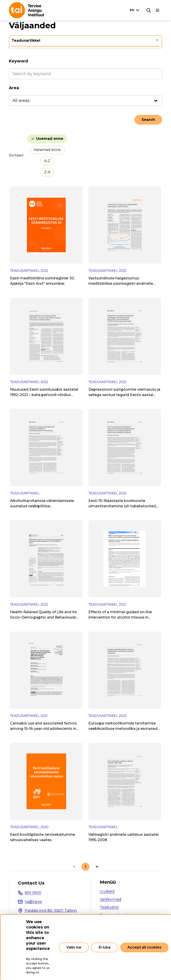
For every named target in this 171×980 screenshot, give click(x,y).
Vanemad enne (47, 150)
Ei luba (105, 947)
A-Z (47, 161)
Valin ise (74, 947)
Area (14, 88)
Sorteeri (16, 155)
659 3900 (33, 893)
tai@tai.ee (33, 902)
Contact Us (31, 883)
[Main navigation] (158, 10)
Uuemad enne (50, 139)
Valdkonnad (111, 899)
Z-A (47, 172)
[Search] (149, 10)
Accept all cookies (144, 947)
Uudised (107, 891)
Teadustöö (109, 907)
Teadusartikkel (26, 40)
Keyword (18, 61)
